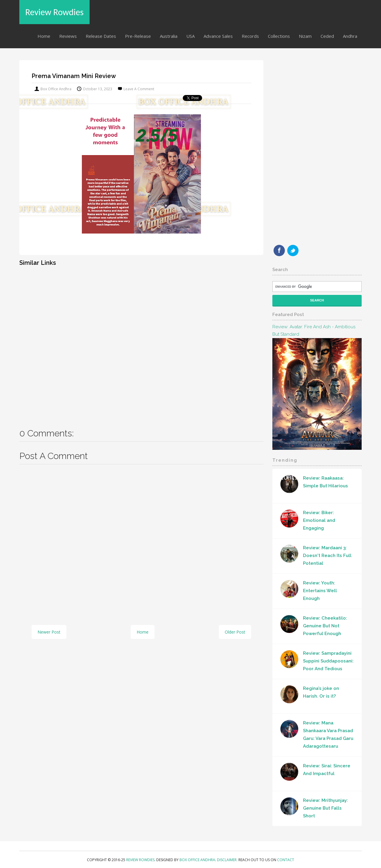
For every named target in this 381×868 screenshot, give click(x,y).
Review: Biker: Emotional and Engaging (319, 520)
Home (44, 36)
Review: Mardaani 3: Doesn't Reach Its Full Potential (327, 556)
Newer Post (49, 632)
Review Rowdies (54, 12)
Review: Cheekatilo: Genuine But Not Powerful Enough (325, 626)
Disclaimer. (228, 860)
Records (250, 36)
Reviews (68, 36)
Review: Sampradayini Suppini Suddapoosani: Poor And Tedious (328, 661)
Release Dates (101, 36)
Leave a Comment (139, 89)
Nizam (305, 36)
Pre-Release (138, 36)
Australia (169, 36)
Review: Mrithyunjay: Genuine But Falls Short (325, 808)
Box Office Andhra (197, 860)
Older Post (235, 632)
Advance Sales (218, 36)
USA (190, 36)
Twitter (293, 251)
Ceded (327, 36)
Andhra (350, 36)
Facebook (279, 251)
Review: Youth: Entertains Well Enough (320, 591)
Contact (286, 860)
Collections (279, 36)
